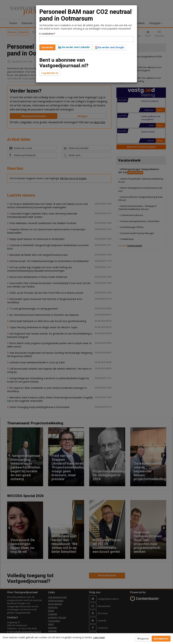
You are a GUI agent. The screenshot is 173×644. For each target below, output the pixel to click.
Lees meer (99, 637)
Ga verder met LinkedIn (74, 47)
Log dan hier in (50, 73)
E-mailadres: (47, 34)
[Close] (133, 10)
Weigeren (143, 639)
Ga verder (47, 47)
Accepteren (161, 639)
